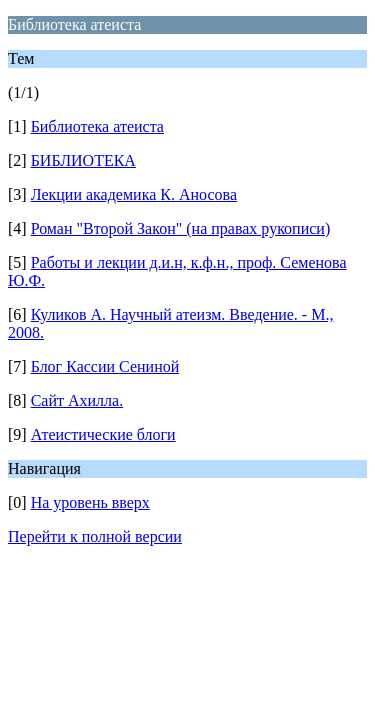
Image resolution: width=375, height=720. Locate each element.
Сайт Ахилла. (77, 400)
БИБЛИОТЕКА (83, 160)
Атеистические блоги (103, 434)
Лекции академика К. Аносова (134, 194)
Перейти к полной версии (95, 536)
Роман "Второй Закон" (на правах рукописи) (181, 228)
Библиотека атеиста (97, 126)
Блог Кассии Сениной (105, 366)
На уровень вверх (90, 502)
